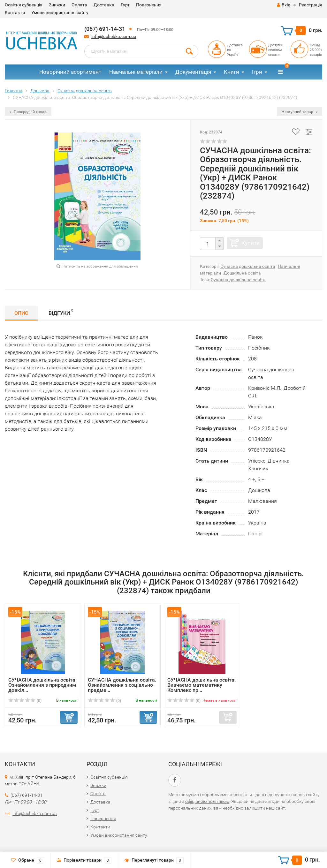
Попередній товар (28, 112)
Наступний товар (300, 112)
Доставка (104, 5)
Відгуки (61, 312)
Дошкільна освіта (242, 273)
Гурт (125, 5)
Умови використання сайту (60, 12)
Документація (193, 72)
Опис (21, 313)
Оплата (79, 5)
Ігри (257, 72)
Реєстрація (311, 5)
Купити (251, 243)
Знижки (57, 5)
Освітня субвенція (24, 5)
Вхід (284, 5)
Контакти (15, 12)
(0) (25, 701)
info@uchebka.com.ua (114, 36)
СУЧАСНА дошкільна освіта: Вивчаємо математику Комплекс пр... (202, 685)
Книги (232, 72)
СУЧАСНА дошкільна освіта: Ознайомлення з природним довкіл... (42, 685)
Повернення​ (149, 5)
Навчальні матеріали (136, 72)
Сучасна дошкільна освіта (248, 266)
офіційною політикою (207, 801)
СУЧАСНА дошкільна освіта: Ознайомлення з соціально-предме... (122, 685)
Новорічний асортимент (70, 72)
